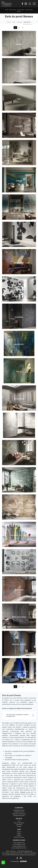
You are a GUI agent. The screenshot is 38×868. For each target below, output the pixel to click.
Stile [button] (14, 22)
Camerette (19, 824)
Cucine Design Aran (19, 843)
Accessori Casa (13, 10)
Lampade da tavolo (19, 810)
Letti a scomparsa (19, 823)
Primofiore (19, 453)
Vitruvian (19, 508)
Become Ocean (19, 644)
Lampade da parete (19, 815)
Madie (19, 834)
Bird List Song (19, 617)
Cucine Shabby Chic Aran (19, 848)
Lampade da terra (19, 812)
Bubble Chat (19, 563)
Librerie (19, 835)
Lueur (19, 181)
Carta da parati (21, 10)
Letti (19, 821)
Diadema (19, 317)
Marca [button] (9, 22)
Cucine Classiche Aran (19, 846)
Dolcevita (19, 263)
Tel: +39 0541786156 (9, 855)
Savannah (19, 399)
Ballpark (19, 590)
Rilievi (19, 44)
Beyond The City (19, 535)
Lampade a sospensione (19, 814)
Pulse (19, 372)
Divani (19, 832)
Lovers (19, 481)
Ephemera (19, 208)
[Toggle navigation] (34, 4)
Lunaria (19, 126)
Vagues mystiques (19, 672)
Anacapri (19, 344)
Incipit (19, 235)
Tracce (19, 72)
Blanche (19, 426)
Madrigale (19, 154)
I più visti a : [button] (27, 22)
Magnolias (19, 290)
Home (7, 10)
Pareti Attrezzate (19, 837)
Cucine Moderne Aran (19, 844)
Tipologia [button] (19, 22)
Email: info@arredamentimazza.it (26, 855)
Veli (19, 99)
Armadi (19, 826)
